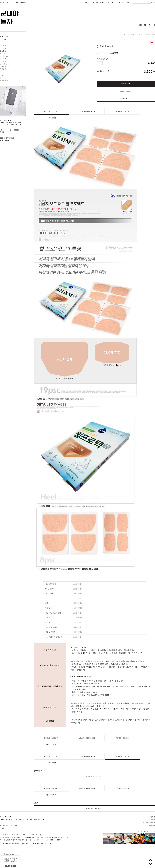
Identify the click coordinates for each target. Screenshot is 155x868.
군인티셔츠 (4, 56)
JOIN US (99, 2)
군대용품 (3, 61)
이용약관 (152, 825)
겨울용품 (3, 69)
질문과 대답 (4, 81)
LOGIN (88, 2)
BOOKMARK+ (5, 141)
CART (128, 2)
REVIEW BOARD (122, 111)
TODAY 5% (4, 37)
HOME (124, 34)
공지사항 (3, 78)
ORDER (120, 2)
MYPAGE (112, 2)
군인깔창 (3, 51)
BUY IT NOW (126, 84)
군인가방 (3, 53)
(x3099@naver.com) (42, 835)
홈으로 (153, 817)
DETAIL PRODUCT (51, 111)
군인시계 (3, 48)
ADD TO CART (126, 91)
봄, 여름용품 (4, 64)
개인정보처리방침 (149, 823)
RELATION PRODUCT (87, 111)
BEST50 (3, 39)
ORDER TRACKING (7, 138)
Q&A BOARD (51, 118)
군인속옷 (3, 59)
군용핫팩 (3, 66)
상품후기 (3, 75)
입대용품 (3, 46)
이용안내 (152, 820)
